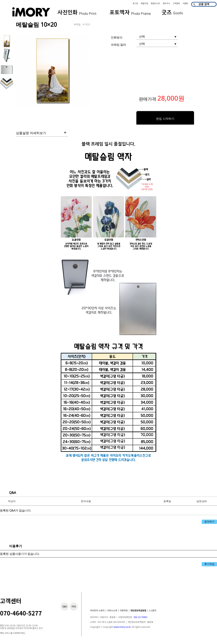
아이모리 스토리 (97, 610)
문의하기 (209, 522)
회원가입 (144, 3)
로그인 (135, 3)
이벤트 (186, 3)
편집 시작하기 (165, 119)
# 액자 (87, 24)
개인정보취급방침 (138, 610)
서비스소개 (112, 610)
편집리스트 (155, 3)
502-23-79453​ (140, 617)
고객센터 (176, 3)
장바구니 (166, 3)
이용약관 (124, 610)
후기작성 (209, 564)
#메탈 (77, 24)
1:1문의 (153, 610)
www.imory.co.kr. (122, 627)
